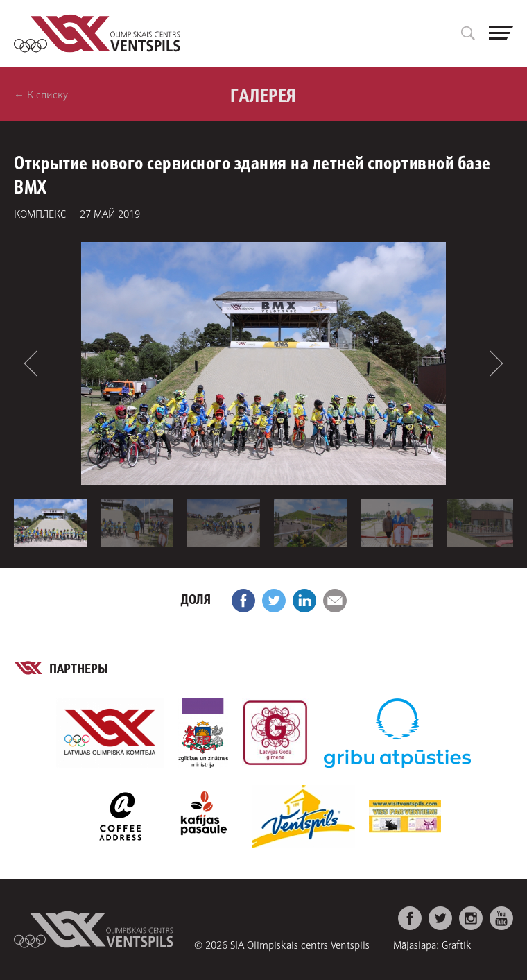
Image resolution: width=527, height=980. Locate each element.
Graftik (457, 944)
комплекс (40, 213)
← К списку (41, 94)
